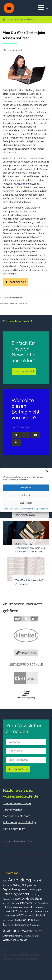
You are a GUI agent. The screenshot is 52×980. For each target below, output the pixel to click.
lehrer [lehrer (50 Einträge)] (46, 903)
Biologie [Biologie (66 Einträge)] (26, 885)
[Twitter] (16, 435)
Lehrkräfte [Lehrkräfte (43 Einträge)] (18, 907)
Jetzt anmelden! (24, 371)
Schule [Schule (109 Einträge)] (26, 920)
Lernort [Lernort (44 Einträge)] (26, 907)
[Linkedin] (16, 442)
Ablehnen (26, 495)
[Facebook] (26, 435)
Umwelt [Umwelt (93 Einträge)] (25, 931)
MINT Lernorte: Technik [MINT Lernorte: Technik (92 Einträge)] (31, 915)
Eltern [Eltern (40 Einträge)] (23, 890)
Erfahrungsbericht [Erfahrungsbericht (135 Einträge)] (16, 894)
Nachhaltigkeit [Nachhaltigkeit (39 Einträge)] (9, 920)
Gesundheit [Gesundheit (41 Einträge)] (8, 899)
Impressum (44, 509)
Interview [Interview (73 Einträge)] (25, 903)
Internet (20, 184)
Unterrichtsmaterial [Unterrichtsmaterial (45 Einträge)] (11, 936)
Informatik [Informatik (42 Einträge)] (7, 903)
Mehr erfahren (17, 282)
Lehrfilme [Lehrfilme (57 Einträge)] (8, 907)
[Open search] (47, 8)
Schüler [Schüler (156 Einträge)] (9, 925)
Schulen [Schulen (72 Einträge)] (36, 920)
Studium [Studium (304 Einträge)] (11, 930)
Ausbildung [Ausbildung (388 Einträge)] (20, 880)
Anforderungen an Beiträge (19, 822)
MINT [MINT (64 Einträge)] (14, 911)
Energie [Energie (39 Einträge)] (29, 890)
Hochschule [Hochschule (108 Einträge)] (34, 899)
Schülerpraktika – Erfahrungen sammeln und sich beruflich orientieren (30, 548)
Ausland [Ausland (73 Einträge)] (36, 881)
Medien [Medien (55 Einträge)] (34, 907)
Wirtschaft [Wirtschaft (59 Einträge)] (22, 940)
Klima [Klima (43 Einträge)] (40, 903)
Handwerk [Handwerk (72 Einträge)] (19, 899)
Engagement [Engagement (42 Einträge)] (39, 890)
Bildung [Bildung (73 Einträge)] (17, 885)
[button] (48, 472)
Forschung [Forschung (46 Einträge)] (35, 894)
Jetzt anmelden (18, 769)
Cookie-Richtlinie (11, 509)
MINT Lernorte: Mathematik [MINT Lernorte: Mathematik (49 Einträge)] (31, 911)
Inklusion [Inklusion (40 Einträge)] (16, 903)
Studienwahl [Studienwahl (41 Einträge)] (35, 925)
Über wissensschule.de (17, 803)
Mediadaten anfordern (17, 816)
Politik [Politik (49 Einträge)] (18, 920)
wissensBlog (16, 298)
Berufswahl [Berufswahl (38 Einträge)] (7, 886)
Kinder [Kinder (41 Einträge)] (34, 903)
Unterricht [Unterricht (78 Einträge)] (36, 931)
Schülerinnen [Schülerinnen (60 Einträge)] (22, 925)
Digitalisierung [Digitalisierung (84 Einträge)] (11, 889)
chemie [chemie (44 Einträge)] (35, 886)
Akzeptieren (26, 487)
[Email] (35, 435)
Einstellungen (26, 503)
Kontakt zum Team (14, 829)
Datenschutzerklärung (28, 509)
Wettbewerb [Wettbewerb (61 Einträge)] (9, 940)
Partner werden (12, 810)
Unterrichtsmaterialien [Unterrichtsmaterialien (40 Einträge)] (30, 936)
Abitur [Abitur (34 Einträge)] (5, 881)
